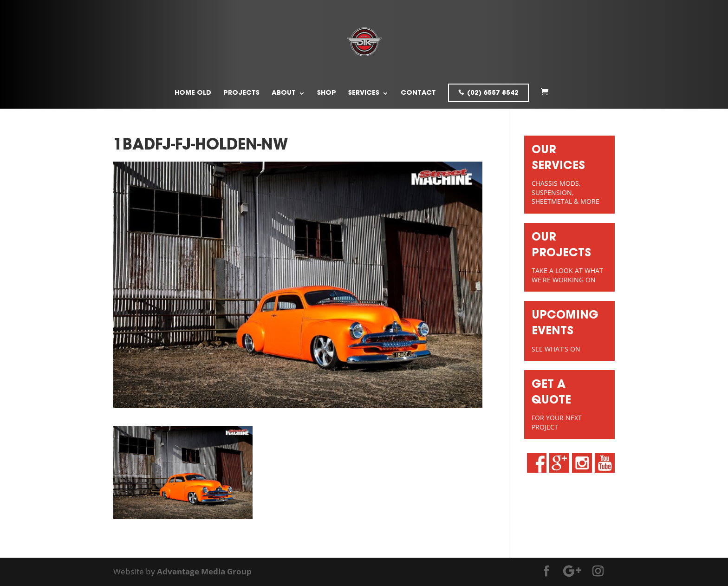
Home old (193, 93)
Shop (327, 93)
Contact (418, 93)
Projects (241, 93)
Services (364, 93)
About (284, 93)
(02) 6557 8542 (493, 93)
